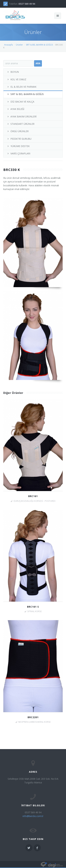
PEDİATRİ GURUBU (19, 139)
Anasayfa (8, 45)
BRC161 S (33, 607)
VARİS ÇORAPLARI (19, 153)
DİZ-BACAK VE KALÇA (21, 102)
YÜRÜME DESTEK (18, 146)
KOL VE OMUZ (17, 79)
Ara (38, 63)
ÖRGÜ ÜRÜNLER (18, 131)
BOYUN (13, 72)
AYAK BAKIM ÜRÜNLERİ (22, 116)
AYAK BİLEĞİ (16, 109)
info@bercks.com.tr (33, 816)
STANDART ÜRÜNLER (21, 124)
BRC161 (33, 496)
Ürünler (19, 45)
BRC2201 (33, 717)
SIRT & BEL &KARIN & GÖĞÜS (39, 45)
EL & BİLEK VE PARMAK (22, 87)
